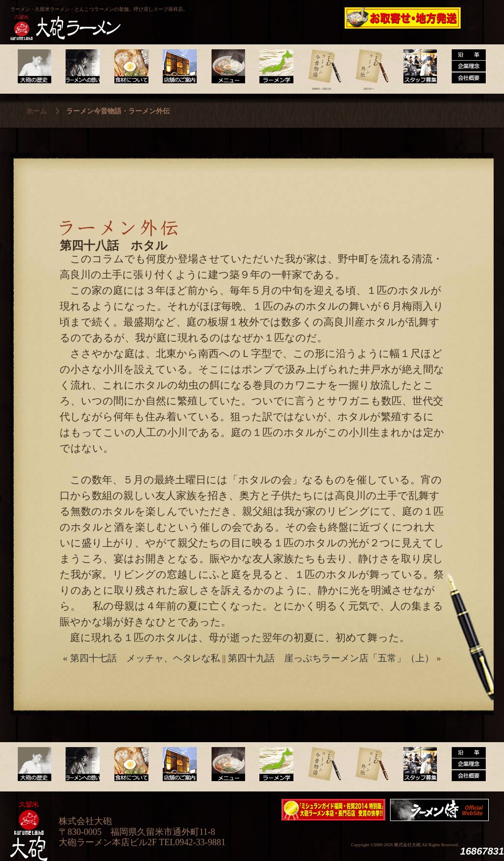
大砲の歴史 (34, 67)
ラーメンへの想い (82, 67)
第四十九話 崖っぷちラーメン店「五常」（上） (331, 658)
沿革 (465, 67)
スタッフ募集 (417, 67)
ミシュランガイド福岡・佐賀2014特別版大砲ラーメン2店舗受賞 (333, 810)
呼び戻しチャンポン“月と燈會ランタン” (208, 18)
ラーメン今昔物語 (321, 67)
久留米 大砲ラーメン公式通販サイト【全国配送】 (403, 18)
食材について (130, 67)
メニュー (226, 67)
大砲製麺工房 (294, 18)
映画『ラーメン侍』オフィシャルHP (442, 810)
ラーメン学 (273, 67)
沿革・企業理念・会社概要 (465, 764)
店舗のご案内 (178, 67)
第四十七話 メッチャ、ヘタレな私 (145, 658)
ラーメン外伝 (369, 67)
